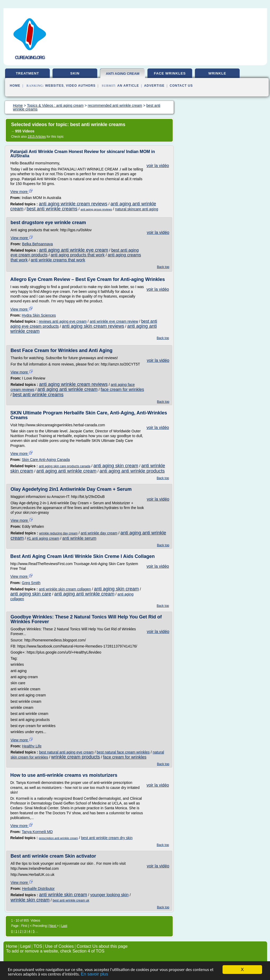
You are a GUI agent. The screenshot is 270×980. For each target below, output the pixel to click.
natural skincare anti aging (136, 209)
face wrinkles (170, 73)
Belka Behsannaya (38, 244)
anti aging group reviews (96, 209)
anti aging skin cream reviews (93, 326)
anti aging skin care (31, 594)
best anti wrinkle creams (52, 209)
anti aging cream (122, 74)
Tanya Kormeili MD (37, 832)
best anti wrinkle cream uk (71, 900)
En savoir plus (102, 974)
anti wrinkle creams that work (58, 260)
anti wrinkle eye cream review (114, 321)
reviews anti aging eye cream (63, 321)
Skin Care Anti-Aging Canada (46, 460)
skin (75, 73)
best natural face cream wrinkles (123, 752)
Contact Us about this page (102, 946)
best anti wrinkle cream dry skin (107, 838)
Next (53, 926)
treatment (27, 73)
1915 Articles (37, 137)
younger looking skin (109, 895)
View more (22, 192)
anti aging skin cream (116, 466)
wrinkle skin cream (30, 900)
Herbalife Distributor (38, 889)
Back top (163, 267)
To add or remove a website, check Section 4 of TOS (55, 951)
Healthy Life (32, 746)
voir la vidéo (158, 166)
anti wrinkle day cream (99, 533)
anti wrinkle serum (79, 538)
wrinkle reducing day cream (58, 533)
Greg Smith (31, 583)
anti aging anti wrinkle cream (67, 389)
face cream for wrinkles (122, 389)
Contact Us (181, 86)
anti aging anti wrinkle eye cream (74, 250)
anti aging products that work (78, 255)
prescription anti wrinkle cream (58, 838)
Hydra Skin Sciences (39, 315)
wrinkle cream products (76, 757)
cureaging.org (30, 57)
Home (15, 86)
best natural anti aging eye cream (66, 752)
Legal (25, 946)
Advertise (154, 86)
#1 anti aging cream (43, 538)
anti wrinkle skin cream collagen (65, 589)
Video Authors (81, 86)
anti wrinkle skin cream (63, 895)
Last (64, 926)
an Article (128, 86)
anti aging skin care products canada (64, 466)
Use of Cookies (59, 946)
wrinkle (217, 73)
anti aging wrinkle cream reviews (73, 204)
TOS (38, 946)
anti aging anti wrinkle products (132, 471)
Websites (54, 86)
